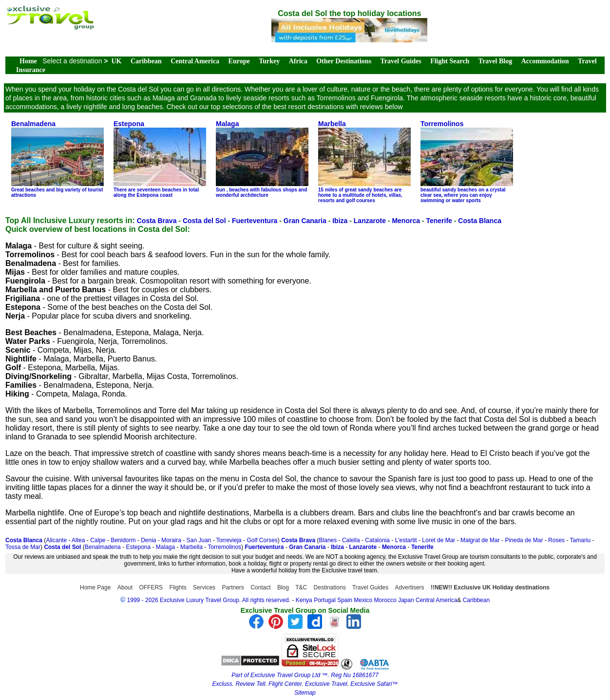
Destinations (330, 587)
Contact (260, 587)
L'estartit (406, 540)
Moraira (171, 540)
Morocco (385, 600)
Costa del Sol (204, 221)
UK (117, 61)
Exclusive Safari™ (374, 684)
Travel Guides (401, 61)
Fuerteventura (255, 221)
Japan (406, 600)
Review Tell (250, 684)
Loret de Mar (438, 540)
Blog (283, 587)
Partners (233, 587)
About (125, 587)
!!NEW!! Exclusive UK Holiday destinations (490, 587)
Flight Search (450, 61)
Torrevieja (229, 540)
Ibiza (340, 221)
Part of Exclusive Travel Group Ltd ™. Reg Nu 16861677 (305, 675)
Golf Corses (262, 540)
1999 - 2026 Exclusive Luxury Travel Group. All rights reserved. (209, 600)
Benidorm (123, 540)
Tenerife (439, 221)
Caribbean (146, 61)
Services (204, 587)
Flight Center (285, 684)
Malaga (165, 547)
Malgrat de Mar (480, 540)
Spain (345, 600)
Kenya (304, 600)
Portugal (325, 600)
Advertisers (410, 587)
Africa (298, 61)
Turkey (269, 61)
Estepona (138, 547)
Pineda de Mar (524, 540)
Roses (556, 540)
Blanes (328, 540)
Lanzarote (370, 221)
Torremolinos (224, 547)
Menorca (406, 221)
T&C (301, 587)
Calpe (98, 540)
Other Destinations (344, 61)
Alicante (56, 540)
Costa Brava (157, 221)
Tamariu (581, 540)
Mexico (363, 600)
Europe (239, 61)
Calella (351, 540)
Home (28, 61)
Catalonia (377, 540)
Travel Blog (495, 61)
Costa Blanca (480, 221)
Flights (178, 587)
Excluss (222, 684)
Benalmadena (103, 547)
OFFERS (151, 587)
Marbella (191, 547)
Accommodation (545, 61)
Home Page (95, 587)
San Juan (199, 540)
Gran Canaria (305, 221)
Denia (148, 540)
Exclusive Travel (326, 684)
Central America (195, 61)
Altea (78, 540)
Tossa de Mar (23, 547)
